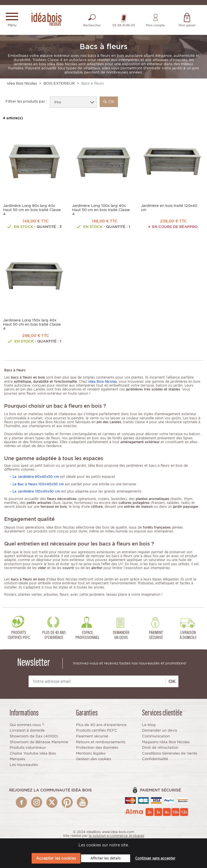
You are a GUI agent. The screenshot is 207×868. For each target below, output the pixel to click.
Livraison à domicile (27, 731)
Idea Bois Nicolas (22, 84)
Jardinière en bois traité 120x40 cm (169, 208)
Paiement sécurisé (92, 737)
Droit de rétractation (160, 748)
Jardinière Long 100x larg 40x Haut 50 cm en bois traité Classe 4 (101, 210)
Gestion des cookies (94, 759)
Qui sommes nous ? (27, 725)
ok (109, 102)
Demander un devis (160, 731)
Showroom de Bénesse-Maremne (39, 742)
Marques (17, 759)
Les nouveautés (24, 765)
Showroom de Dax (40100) (34, 737)
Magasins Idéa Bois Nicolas (166, 742)
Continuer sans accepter (155, 858)
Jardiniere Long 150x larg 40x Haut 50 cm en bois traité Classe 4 (32, 325)
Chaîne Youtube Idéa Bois (33, 754)
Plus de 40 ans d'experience (101, 725)
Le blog (149, 725)
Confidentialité (155, 759)
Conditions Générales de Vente (170, 754)
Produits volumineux (28, 748)
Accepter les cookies (56, 858)
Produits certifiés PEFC (97, 731)
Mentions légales (91, 754)
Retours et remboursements (101, 742)
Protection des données (97, 748)
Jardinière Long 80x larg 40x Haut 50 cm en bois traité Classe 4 (32, 210)
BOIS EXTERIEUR (59, 84)
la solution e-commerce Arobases (117, 836)
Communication (156, 737)
